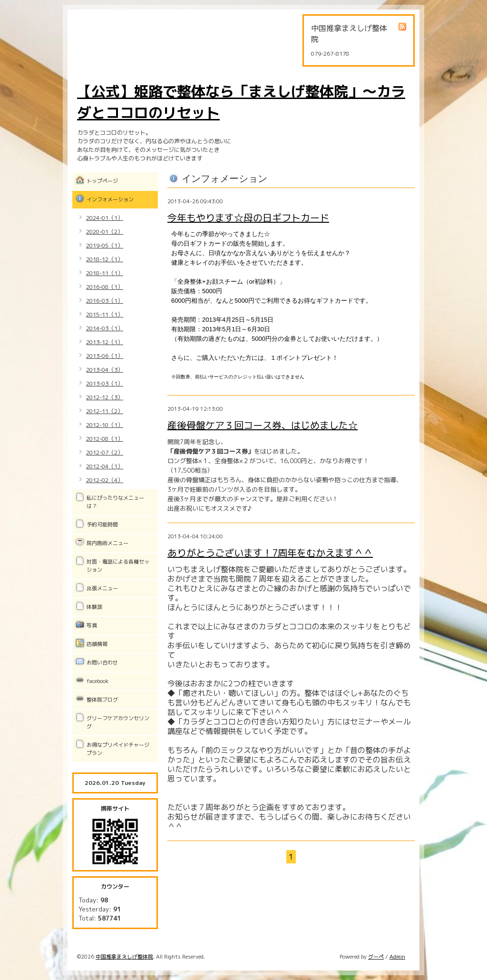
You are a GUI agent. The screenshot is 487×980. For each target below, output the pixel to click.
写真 (92, 625)
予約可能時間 (102, 525)
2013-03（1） (105, 383)
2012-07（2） (105, 452)
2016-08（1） (105, 287)
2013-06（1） (105, 356)
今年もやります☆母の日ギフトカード (248, 218)
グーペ (376, 957)
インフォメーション (110, 199)
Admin (397, 957)
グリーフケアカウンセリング (118, 722)
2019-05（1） (105, 245)
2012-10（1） (105, 425)
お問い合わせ (102, 663)
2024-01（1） (105, 218)
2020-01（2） (105, 232)
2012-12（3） (105, 397)
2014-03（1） (105, 328)
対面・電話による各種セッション (118, 566)
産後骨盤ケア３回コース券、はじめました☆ (263, 425)
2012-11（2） (105, 411)
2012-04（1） (105, 466)
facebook (97, 681)
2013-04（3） (105, 370)
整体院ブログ (102, 700)
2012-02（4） (105, 480)
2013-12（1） (105, 342)
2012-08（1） (105, 439)
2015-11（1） (105, 314)
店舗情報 (97, 644)
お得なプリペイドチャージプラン (118, 749)
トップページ (102, 181)
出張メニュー (102, 588)
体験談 (94, 607)
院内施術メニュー (107, 543)
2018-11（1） (105, 273)
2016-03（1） (105, 301)
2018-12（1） (105, 259)
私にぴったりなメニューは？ (115, 502)
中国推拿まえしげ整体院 (124, 957)
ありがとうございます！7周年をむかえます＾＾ (270, 553)
